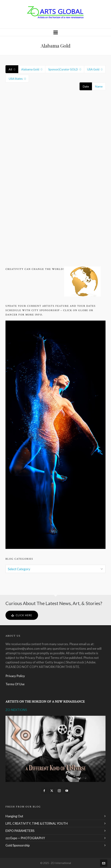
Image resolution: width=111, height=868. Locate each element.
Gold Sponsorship (18, 845)
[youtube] (67, 791)
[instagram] (59, 791)
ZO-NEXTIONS (16, 710)
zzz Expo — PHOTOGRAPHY (25, 838)
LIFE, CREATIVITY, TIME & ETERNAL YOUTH (37, 823)
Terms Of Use (15, 684)
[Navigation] (55, 32)
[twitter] (52, 791)
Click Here (22, 615)
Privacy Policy (15, 676)
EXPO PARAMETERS (20, 831)
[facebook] (44, 791)
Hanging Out (14, 816)
